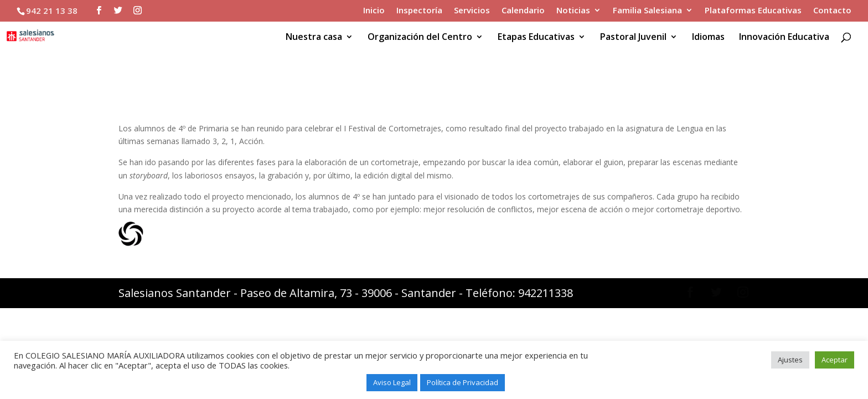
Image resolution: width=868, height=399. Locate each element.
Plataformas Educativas (753, 11)
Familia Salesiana (647, 11)
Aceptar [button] (835, 360)
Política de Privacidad (463, 382)
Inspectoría (419, 11)
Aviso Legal (392, 382)
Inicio (374, 11)
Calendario (523, 11)
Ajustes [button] (790, 360)
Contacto (832, 11)
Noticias (573, 11)
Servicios (472, 11)
